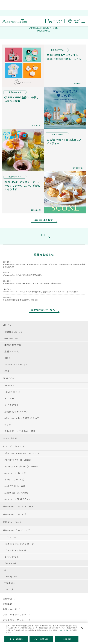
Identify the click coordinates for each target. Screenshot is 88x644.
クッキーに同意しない (41, 639)
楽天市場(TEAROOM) (16, 492)
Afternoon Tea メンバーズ (18, 506)
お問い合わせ (10, 609)
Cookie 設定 (67, 639)
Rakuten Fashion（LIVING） (22, 466)
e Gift (8, 424)
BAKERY (9, 385)
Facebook (11, 563)
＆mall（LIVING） (15, 479)
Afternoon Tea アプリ (16, 514)
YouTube (10, 583)
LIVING (7, 325)
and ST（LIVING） (15, 486)
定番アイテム (12, 351)
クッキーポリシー (64, 630)
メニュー (9, 398)
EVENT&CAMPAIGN (16, 364)
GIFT (7, 358)
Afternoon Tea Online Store (22, 453)
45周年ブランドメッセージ (19, 544)
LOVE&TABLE (12, 392)
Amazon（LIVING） (16, 473)
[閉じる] (82, 628)
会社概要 (8, 604)
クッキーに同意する (16, 639)
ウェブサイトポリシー (15, 614)
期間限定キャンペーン (17, 411)
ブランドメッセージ (15, 550)
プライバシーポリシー (15, 620)
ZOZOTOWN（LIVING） (18, 460)
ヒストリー (11, 537)
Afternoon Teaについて (17, 530)
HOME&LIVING (13, 332)
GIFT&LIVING (13, 338)
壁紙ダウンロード (12, 522)
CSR (7, 371)
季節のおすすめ (13, 345)
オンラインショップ (14, 446)
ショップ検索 (10, 438)
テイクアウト (12, 405)
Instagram (11, 576)
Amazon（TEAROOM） (18, 499)
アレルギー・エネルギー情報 (20, 431)
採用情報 (8, 599)
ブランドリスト (13, 557)
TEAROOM (9, 378)
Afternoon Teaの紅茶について (22, 418)
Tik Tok (9, 589)
